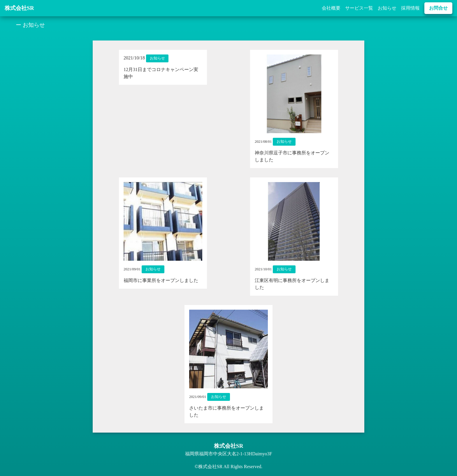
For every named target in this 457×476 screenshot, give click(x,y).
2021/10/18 (134, 58)
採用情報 (410, 8)
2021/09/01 (132, 269)
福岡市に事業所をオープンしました (161, 280)
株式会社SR (19, 8)
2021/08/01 (263, 142)
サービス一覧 (359, 8)
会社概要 (331, 8)
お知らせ (387, 8)
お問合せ (438, 8)
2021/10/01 (263, 269)
